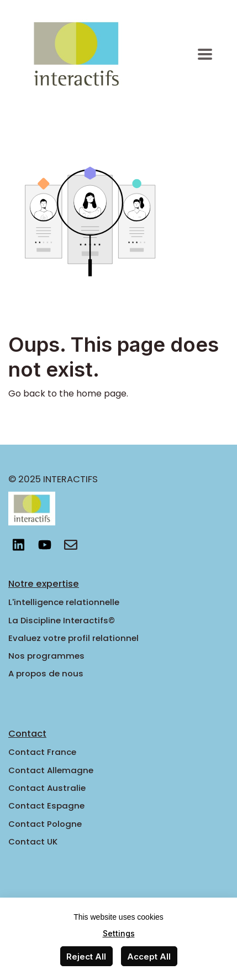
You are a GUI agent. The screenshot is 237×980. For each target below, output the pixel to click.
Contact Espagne (46, 806)
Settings (119, 933)
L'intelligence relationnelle (64, 602)
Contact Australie (47, 788)
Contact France (42, 752)
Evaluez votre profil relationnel (73, 638)
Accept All (149, 956)
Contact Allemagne (51, 770)
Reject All (86, 956)
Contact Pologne (45, 824)
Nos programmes (46, 656)
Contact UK (33, 841)
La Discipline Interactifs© (62, 620)
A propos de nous (46, 673)
